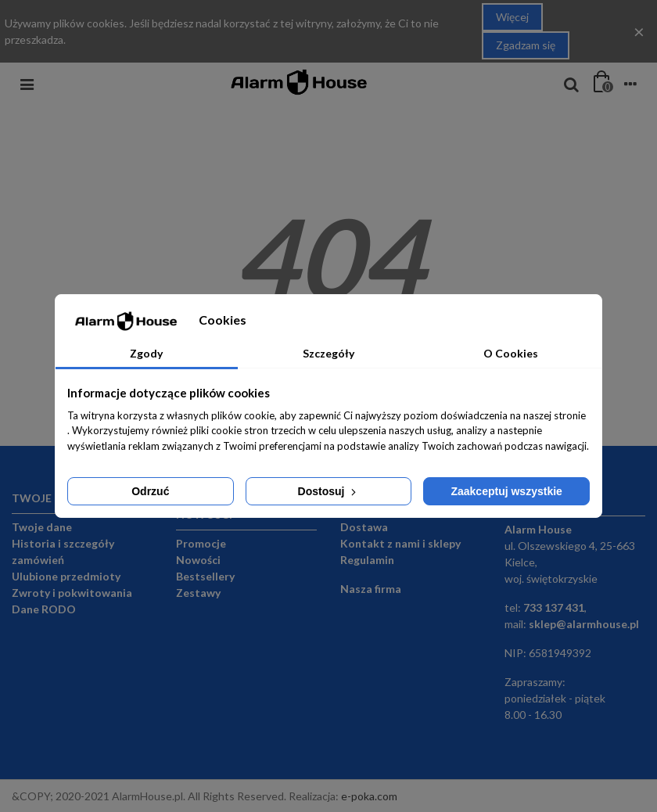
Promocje (201, 543)
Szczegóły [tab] (328, 353)
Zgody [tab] (146, 353)
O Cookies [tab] (511, 353)
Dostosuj (329, 491)
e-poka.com (369, 796)
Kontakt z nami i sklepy (400, 543)
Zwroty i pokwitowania (72, 593)
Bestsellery (205, 576)
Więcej (512, 17)
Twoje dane (42, 527)
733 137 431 (554, 607)
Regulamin (367, 560)
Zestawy (198, 593)
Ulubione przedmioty (66, 576)
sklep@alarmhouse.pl (584, 624)
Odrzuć (150, 491)
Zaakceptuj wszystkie (506, 491)
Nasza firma (371, 589)
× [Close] (639, 31)
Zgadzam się (526, 45)
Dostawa (364, 527)
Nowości (198, 560)
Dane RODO (44, 609)
